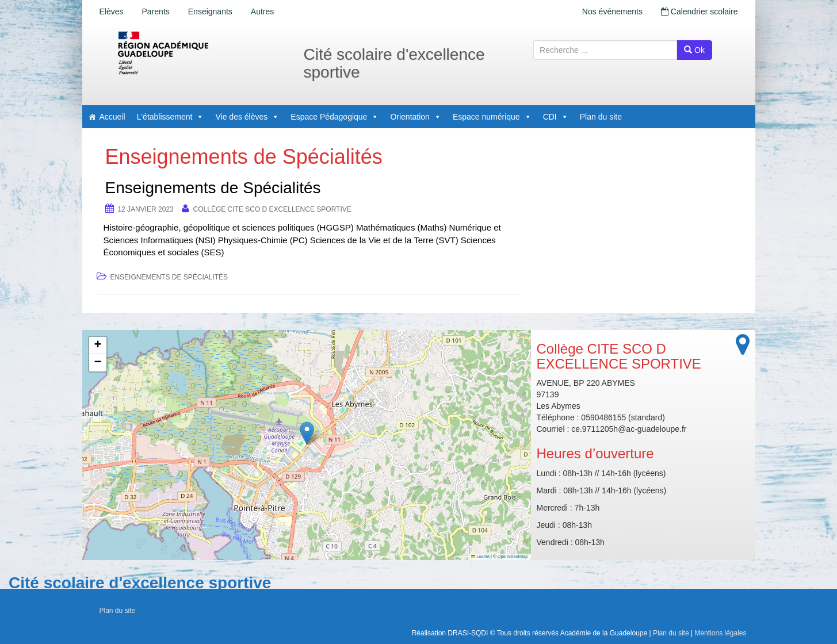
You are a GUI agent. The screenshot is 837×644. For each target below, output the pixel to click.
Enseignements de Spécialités (213, 188)
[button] (307, 433)
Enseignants (210, 11)
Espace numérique (492, 117)
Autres (262, 11)
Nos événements (612, 11)
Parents (156, 11)
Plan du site (601, 117)
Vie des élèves (247, 117)
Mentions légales (720, 633)
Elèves (112, 11)
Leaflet (480, 556)
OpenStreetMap (513, 556)
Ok (694, 50)
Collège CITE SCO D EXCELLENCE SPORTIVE (272, 209)
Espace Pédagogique (335, 117)
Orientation (415, 117)
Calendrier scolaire (700, 11)
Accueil (112, 117)
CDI (556, 117)
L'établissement (171, 117)
